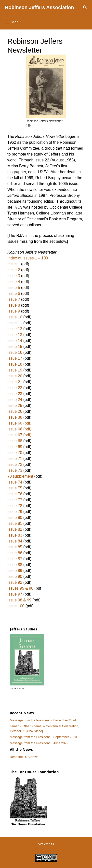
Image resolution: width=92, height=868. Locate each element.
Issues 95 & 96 (20, 588)
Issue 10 (15, 317)
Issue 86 (15, 553)
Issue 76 (15, 494)
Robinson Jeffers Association (39, 7)
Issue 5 (14, 288)
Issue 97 (15, 594)
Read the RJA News (24, 757)
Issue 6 (14, 293)
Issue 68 (15, 441)
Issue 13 (15, 335)
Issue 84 (15, 541)
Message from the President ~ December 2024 (43, 720)
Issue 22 (15, 388)
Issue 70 (15, 453)
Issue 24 (15, 400)
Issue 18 (15, 364)
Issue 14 (15, 341)
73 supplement (20, 476)
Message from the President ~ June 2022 (39, 743)
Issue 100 (16, 606)
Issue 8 (14, 305)
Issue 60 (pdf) (19, 423)
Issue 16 (15, 352)
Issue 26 (15, 411)
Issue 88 (15, 565)
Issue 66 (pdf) (19, 429)
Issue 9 (14, 311)
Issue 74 (15, 482)
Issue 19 (15, 370)
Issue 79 (15, 512)
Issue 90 (15, 576)
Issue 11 (15, 323)
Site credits (46, 844)
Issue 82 (15, 529)
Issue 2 (14, 270)
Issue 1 (14, 264)
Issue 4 (14, 282)
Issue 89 (15, 571)
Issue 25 (15, 406)
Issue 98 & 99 (19, 600)
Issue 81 (15, 523)
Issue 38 (15, 417)
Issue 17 (15, 358)
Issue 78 (15, 506)
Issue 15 (15, 347)
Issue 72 (15, 464)
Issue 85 (15, 547)
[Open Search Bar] (85, 7)
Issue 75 (15, 488)
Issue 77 (15, 500)
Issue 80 (15, 518)
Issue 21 (15, 382)
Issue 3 (14, 276)
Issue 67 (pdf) (19, 435)
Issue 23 (15, 394)
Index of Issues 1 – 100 (28, 258)
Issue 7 (14, 299)
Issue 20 (15, 376)
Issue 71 (15, 459)
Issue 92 (15, 582)
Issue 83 (15, 535)
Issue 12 (15, 329)
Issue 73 (15, 470)
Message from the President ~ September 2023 (43, 737)
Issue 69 (15, 447)
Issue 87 (15, 559)
